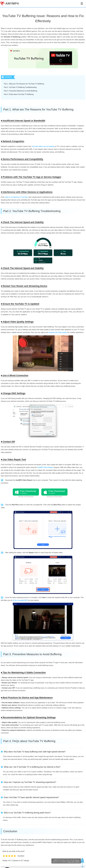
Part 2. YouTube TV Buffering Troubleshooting (20, 87)
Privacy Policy (71, 862)
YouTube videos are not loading (43, 146)
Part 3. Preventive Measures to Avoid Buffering (21, 91)
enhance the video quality (58, 332)
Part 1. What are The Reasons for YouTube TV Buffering (24, 84)
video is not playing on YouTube (16, 197)
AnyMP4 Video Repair (45, 467)
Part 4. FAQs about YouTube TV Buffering (19, 94)
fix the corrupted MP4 (20, 600)
